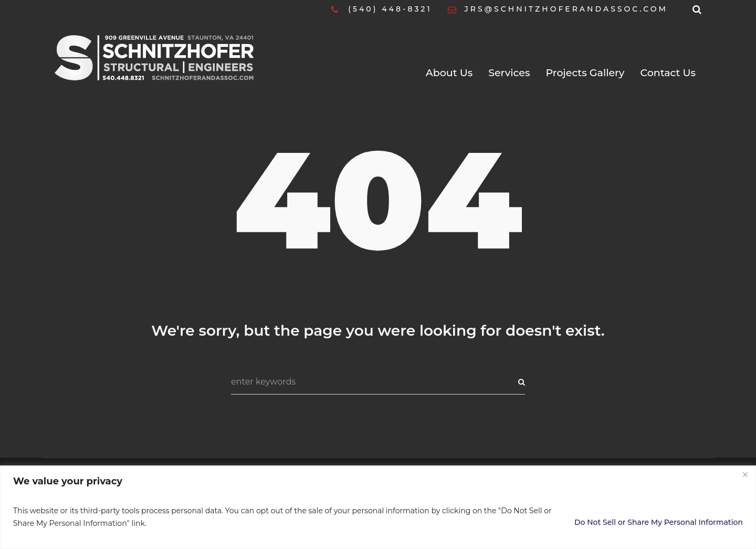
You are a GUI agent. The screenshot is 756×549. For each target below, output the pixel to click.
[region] (378, 507)
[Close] (745, 474)
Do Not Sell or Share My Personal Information (659, 522)
